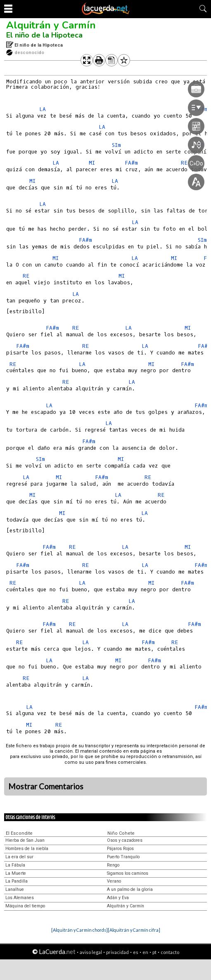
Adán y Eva (118, 898)
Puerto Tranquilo (123, 857)
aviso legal (91, 952)
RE (26, 276)
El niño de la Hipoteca (44, 35)
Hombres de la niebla (27, 849)
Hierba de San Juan (25, 840)
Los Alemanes (20, 898)
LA (43, 109)
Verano (114, 881)
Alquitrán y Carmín (51, 25)
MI (92, 163)
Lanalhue (15, 889)
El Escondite (19, 833)
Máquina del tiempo (25, 906)
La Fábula (15, 865)
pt (154, 952)
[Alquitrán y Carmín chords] (79, 930)
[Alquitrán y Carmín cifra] (134, 930)
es (136, 952)
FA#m (85, 240)
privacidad (117, 952)
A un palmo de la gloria (130, 889)
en (145, 952)
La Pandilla (17, 881)
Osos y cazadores (125, 840)
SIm (202, 240)
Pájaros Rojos (120, 849)
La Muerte (16, 873)
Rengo (113, 865)
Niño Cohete (121, 833)
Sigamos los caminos (128, 873)
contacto (170, 952)
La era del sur (19, 857)
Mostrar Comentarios (46, 786)
